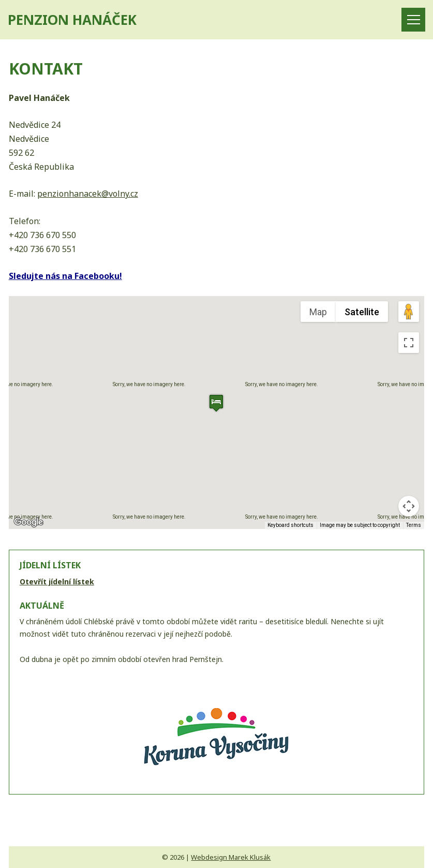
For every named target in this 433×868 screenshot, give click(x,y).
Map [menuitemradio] (318, 312)
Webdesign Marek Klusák (231, 857)
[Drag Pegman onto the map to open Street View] (409, 312)
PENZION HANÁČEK (72, 20)
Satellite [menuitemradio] (362, 312)
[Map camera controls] (409, 506)
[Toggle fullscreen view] (409, 343)
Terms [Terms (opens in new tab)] (414, 525)
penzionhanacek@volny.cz (88, 194)
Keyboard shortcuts (290, 525)
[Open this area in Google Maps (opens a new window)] (28, 522)
